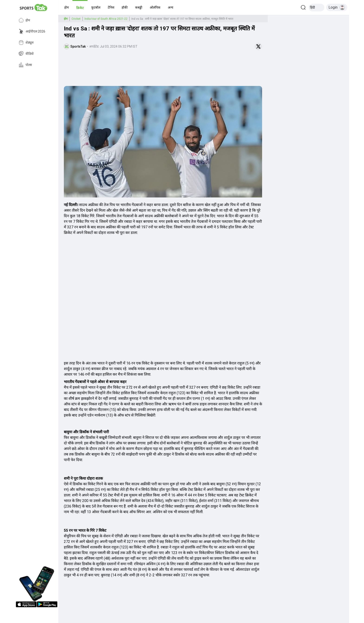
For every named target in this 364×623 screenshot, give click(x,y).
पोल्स (25, 65)
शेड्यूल (26, 43)
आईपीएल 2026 (32, 31)
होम (24, 20)
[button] (67, 7)
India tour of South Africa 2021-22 (106, 19)
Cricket (76, 19)
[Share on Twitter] (258, 46)
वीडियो (26, 54)
